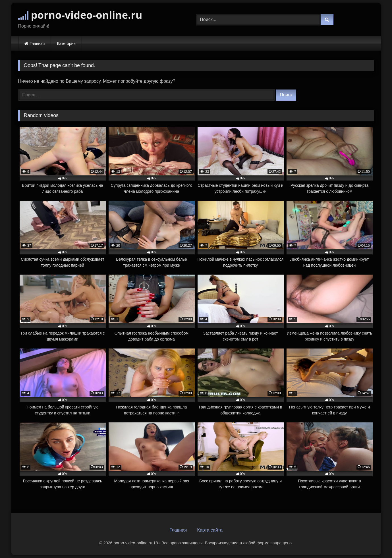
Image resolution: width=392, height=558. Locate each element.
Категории (66, 43)
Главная (37, 43)
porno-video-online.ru (80, 15)
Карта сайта (210, 530)
